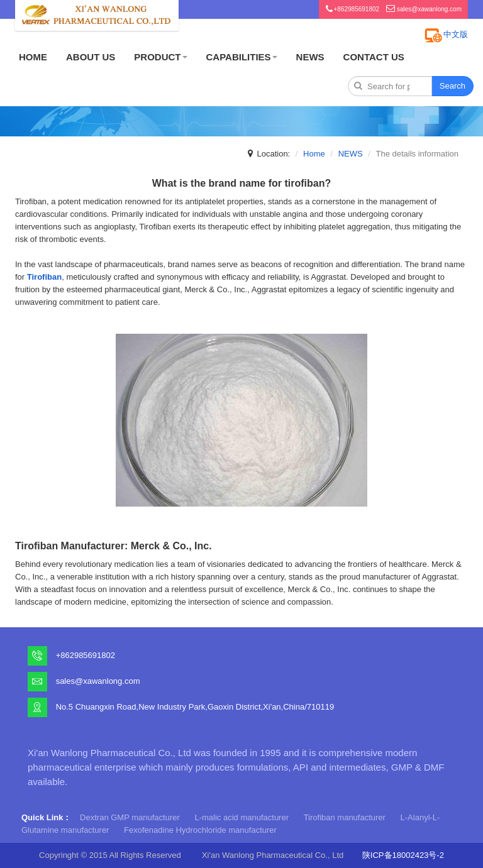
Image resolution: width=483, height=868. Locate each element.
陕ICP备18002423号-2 (403, 855)
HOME (33, 57)
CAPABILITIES (242, 57)
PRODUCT (160, 57)
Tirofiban (44, 277)
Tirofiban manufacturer (345, 817)
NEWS (310, 57)
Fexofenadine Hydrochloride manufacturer (200, 830)
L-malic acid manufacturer (241, 817)
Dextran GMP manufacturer (130, 817)
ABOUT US (91, 57)
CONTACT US (374, 57)
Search (452, 86)
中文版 (456, 34)
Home (314, 154)
